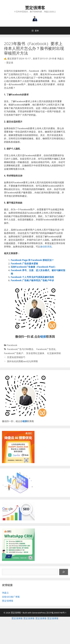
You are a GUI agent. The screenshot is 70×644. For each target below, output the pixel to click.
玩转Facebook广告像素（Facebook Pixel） (34, 267)
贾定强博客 (35, 8)
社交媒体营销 (54, 353)
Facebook (12, 345)
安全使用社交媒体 (35, 353)
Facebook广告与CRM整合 (20, 349)
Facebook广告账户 (14, 353)
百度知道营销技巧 (16, 357)
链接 (43, 336)
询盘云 (5, 593)
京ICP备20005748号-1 (56, 613)
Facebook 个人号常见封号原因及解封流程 (32, 277)
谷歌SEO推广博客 (11, 597)
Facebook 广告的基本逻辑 (24, 263)
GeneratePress (39, 613)
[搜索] (64, 572)
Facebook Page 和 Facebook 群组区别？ (32, 260)
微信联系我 (46, 247)
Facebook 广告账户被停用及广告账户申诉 (32, 280)
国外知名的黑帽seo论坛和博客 (23, 361)
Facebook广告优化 (46, 349)
